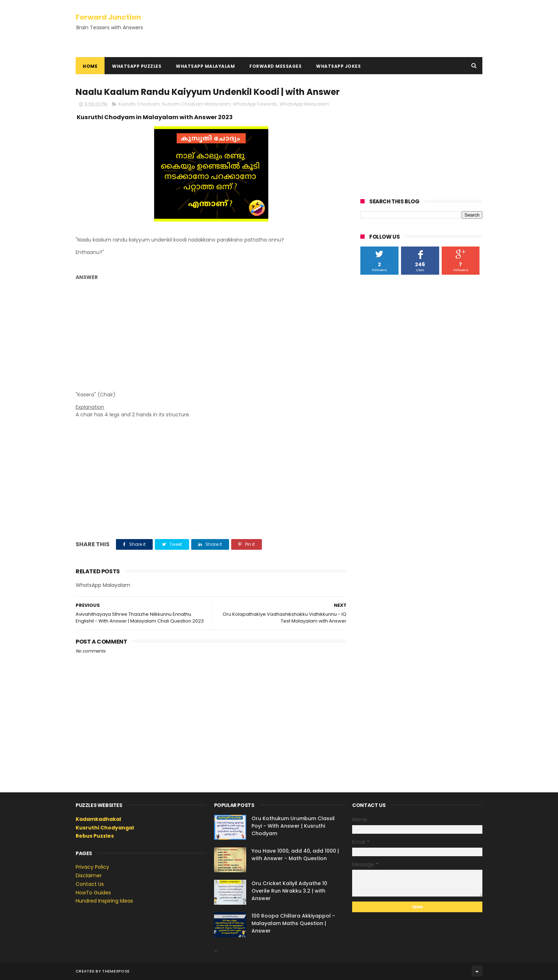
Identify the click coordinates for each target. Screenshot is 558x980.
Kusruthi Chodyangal (105, 828)
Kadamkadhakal (98, 819)
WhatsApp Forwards (255, 104)
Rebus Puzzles (95, 836)
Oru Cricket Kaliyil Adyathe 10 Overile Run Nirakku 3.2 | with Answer (289, 891)
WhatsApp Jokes (338, 66)
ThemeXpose (116, 971)
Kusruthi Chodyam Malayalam (196, 104)
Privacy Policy (92, 867)
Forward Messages (275, 66)
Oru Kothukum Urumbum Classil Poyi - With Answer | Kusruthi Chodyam (293, 826)
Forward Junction (108, 17)
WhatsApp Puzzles (137, 66)
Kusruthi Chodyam (139, 104)
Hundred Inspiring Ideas (104, 901)
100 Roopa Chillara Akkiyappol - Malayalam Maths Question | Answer (293, 923)
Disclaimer (89, 875)
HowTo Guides (93, 893)
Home (90, 66)
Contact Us (90, 884)
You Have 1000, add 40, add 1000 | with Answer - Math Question (295, 855)
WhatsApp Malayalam (205, 66)
